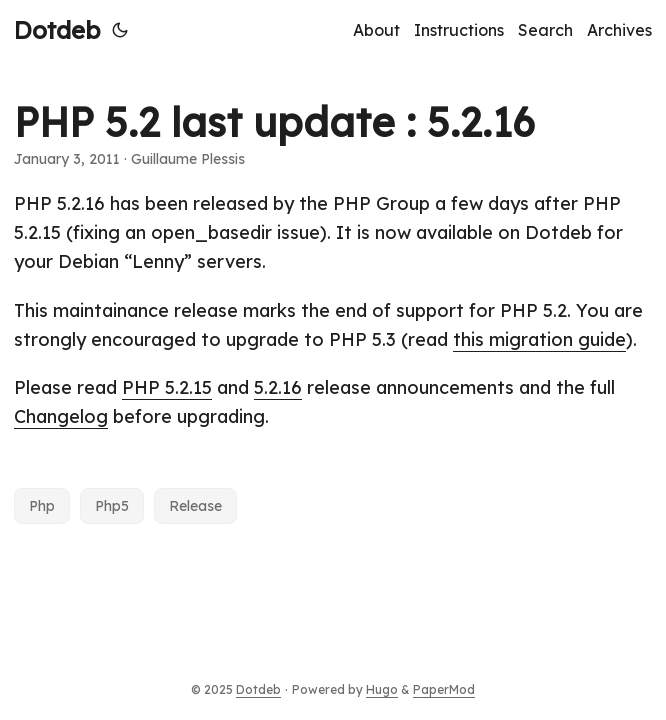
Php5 (112, 506)
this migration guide (539, 339)
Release (195, 506)
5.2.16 (278, 387)
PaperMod (444, 689)
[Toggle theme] (120, 30)
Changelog (61, 416)
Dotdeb (57, 30)
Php (42, 506)
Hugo (382, 689)
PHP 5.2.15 (167, 387)
